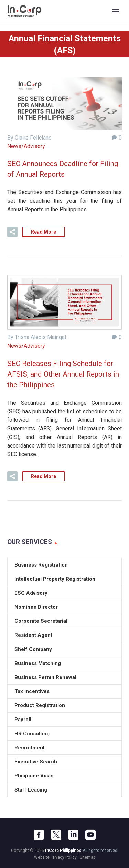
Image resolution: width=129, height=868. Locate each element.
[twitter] (56, 835)
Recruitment (30, 748)
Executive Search (36, 762)
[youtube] (90, 835)
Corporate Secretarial (41, 621)
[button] (12, 232)
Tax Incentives (32, 691)
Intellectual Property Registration (55, 579)
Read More (44, 232)
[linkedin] (73, 835)
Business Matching (38, 663)
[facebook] (39, 835)
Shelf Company (33, 649)
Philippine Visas (34, 776)
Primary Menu (116, 11)
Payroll (23, 720)
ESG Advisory (31, 593)
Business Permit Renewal (45, 677)
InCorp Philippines (63, 851)
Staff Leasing (31, 790)
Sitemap (88, 857)
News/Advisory (26, 146)
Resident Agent (33, 635)
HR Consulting (32, 734)
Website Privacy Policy (55, 857)
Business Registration (41, 565)
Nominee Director (36, 607)
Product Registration (40, 705)
